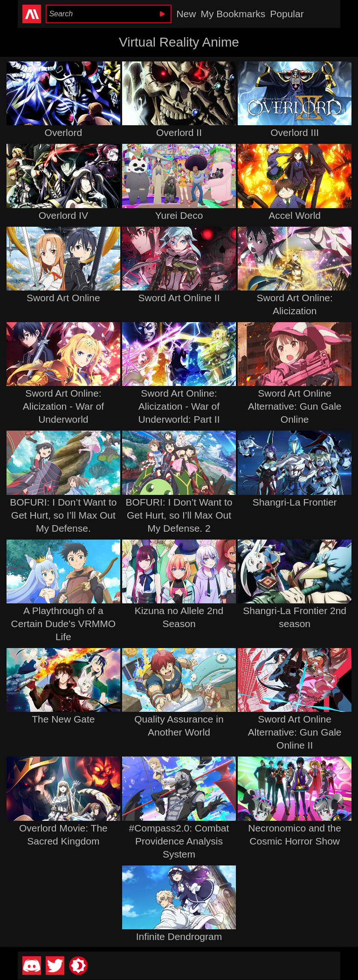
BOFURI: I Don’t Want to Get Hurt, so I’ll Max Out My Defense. (63, 515)
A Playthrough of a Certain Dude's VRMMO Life (64, 624)
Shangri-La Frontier (295, 502)
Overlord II (179, 132)
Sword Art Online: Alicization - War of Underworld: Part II (179, 406)
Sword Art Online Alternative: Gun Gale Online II (295, 732)
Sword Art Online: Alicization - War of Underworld (63, 406)
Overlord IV (63, 215)
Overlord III (295, 132)
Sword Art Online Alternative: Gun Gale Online (295, 406)
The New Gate (63, 719)
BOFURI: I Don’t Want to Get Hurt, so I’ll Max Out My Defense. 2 (179, 515)
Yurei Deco (179, 215)
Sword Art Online (63, 298)
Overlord (64, 132)
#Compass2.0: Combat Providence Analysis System (179, 841)
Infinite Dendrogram (179, 936)
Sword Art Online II (179, 298)
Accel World (295, 215)
